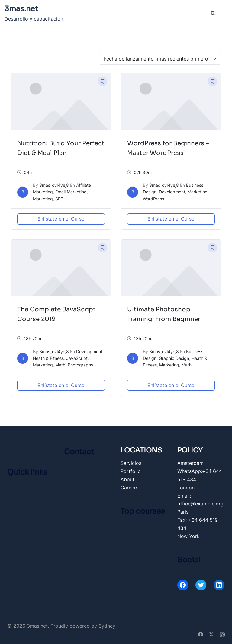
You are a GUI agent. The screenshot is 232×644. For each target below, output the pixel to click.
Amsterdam (190, 463)
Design (150, 192)
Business (195, 185)
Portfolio (131, 471)
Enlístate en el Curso (61, 219)
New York (188, 536)
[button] (213, 14)
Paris (183, 512)
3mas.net (21, 9)
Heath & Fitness (48, 358)
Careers (129, 488)
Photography (81, 365)
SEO (60, 199)
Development (172, 192)
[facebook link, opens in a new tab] (201, 634)
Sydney (107, 626)
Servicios (131, 463)
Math (60, 365)
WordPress (153, 199)
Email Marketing (71, 192)
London (186, 488)
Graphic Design (174, 358)
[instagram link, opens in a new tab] (222, 634)
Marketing (43, 199)
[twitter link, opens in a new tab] (211, 634)
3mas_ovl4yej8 (54, 185)
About (127, 479)
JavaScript (77, 358)
